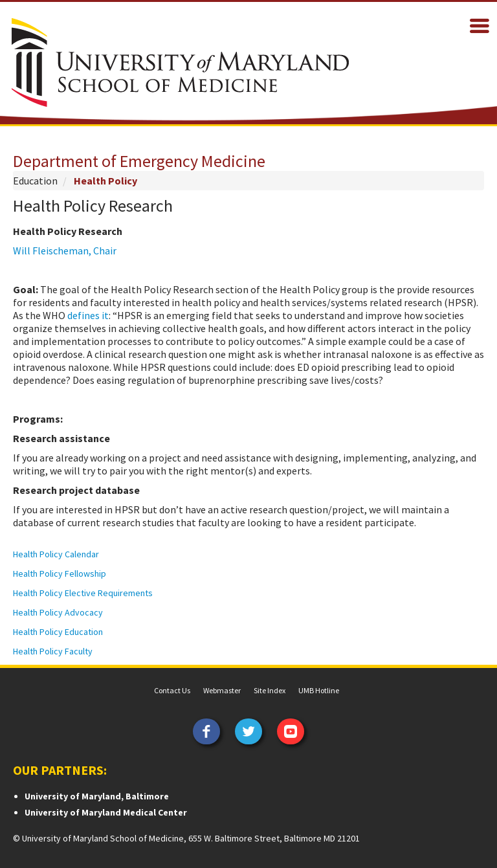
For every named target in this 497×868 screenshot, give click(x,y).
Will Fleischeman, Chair (65, 250)
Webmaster (222, 690)
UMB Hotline (319, 690)
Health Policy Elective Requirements (84, 593)
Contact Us (172, 690)
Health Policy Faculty (54, 651)
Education (35, 181)
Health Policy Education (58, 632)
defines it (88, 315)
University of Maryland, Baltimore (97, 796)
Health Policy (105, 181)
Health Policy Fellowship (60, 573)
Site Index (270, 690)
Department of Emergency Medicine (139, 161)
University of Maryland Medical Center (106, 812)
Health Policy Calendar (56, 554)
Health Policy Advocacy (58, 612)
